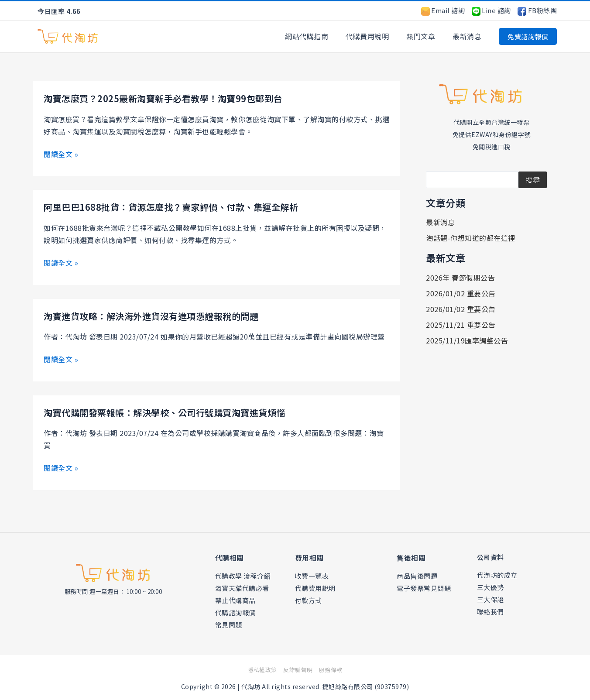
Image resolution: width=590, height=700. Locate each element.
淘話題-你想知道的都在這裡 (471, 238)
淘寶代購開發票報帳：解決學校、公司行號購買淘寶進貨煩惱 (176, 411)
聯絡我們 (491, 610)
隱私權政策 (258, 669)
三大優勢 (491, 586)
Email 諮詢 (443, 10)
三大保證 (491, 598)
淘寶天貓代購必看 (242, 587)
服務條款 (336, 669)
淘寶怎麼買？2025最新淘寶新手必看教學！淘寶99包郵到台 (174, 98)
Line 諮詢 (491, 10)
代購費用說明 (376, 36)
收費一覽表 (312, 575)
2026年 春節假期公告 (460, 278)
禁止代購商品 (235, 599)
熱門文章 (426, 36)
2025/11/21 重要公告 (461, 325)
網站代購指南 (319, 36)
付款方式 (309, 599)
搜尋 (533, 180)
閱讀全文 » (61, 154)
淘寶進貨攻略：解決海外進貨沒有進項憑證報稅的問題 (161, 315)
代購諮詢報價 (235, 611)
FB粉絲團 (537, 10)
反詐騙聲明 (298, 669)
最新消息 (469, 36)
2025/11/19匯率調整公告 (467, 340)
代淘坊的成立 (497, 574)
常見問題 (229, 623)
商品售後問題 (417, 575)
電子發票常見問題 (424, 587)
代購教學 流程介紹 (243, 575)
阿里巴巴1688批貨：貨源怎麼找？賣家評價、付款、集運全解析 (183, 206)
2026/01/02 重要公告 (461, 293)
